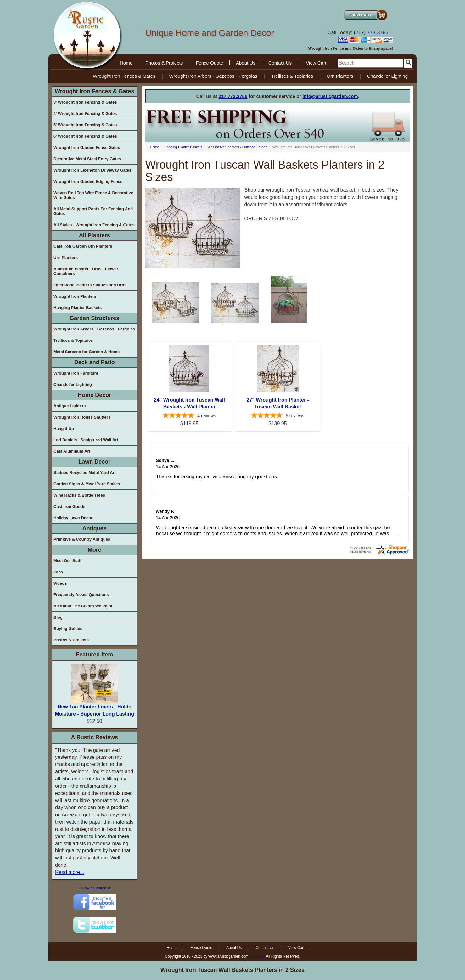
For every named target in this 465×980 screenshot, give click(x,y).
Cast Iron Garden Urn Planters (83, 246)
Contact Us (280, 63)
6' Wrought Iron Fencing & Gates (85, 136)
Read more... (70, 872)
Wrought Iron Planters (75, 296)
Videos (60, 583)
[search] (370, 63)
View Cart (316, 63)
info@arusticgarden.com (330, 96)
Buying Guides (68, 629)
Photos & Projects (164, 63)
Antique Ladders (70, 406)
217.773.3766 (233, 96)
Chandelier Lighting (387, 76)
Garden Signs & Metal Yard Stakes (87, 484)
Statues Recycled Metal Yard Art (85, 473)
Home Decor (94, 395)
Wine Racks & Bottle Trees (79, 495)
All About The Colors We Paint (83, 606)
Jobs (58, 572)
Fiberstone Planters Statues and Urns (90, 285)
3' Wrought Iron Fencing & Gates (85, 102)
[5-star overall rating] (190, 416)
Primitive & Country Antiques (82, 539)
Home (126, 63)
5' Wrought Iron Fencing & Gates (85, 125)
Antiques (95, 528)
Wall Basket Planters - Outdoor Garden (237, 147)
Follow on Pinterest (95, 888)
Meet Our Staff (67, 561)
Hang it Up (64, 428)
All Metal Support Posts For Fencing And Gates (93, 211)
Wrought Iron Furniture (76, 373)
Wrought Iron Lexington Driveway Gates (92, 170)
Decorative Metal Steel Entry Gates (87, 159)
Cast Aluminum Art (72, 451)
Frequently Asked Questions (81, 595)
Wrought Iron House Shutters (82, 417)
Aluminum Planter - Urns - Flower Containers (86, 271)
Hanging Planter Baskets (78, 308)
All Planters (95, 235)
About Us (246, 63)
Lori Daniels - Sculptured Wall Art (86, 440)
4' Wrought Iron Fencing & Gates (85, 113)
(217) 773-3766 (371, 33)
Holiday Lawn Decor (73, 518)
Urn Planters (340, 76)
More (95, 550)
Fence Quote (209, 63)
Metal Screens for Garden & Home (87, 352)
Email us (258, 956)
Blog (58, 617)
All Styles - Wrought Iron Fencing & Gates (94, 225)
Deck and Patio (95, 362)
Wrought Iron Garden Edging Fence (88, 181)
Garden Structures (94, 318)
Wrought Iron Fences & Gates (124, 76)
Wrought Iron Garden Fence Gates (87, 147)
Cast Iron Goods (69, 507)
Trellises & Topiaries (292, 76)
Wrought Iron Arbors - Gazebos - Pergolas (213, 76)
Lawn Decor (94, 462)
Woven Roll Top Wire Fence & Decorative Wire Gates (93, 195)
